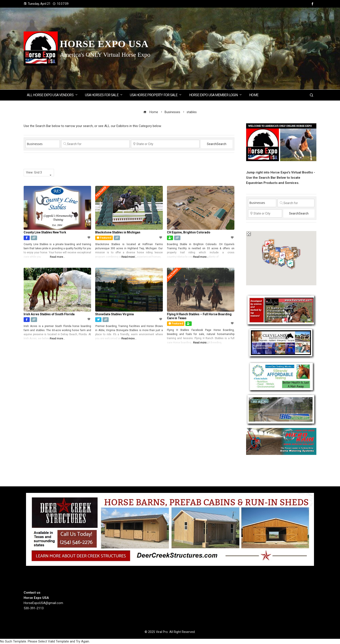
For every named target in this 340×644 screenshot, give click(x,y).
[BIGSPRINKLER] (281, 410)
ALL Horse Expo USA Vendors (52, 95)
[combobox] (39, 173)
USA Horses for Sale (104, 95)
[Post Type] (43, 144)
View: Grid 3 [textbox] (34, 172)
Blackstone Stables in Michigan (118, 232)
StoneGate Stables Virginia (114, 314)
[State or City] (165, 144)
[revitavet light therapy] (281, 310)
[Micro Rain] (281, 441)
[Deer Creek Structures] (170, 529)
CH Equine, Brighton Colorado (189, 232)
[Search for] (95, 144)
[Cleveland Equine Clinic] (281, 343)
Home (254, 95)
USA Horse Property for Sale (156, 95)
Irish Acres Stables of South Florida (49, 314)
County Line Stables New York (45, 232)
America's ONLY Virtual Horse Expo (105, 55)
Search (217, 144)
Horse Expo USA (104, 44)
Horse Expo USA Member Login (216, 95)
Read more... (57, 257)
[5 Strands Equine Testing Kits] (281, 376)
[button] (271, 243)
